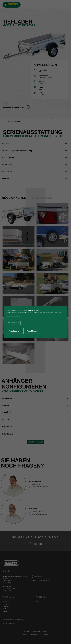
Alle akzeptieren (15, 331)
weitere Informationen (14, 316)
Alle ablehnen (32, 331)
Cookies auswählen (14, 323)
